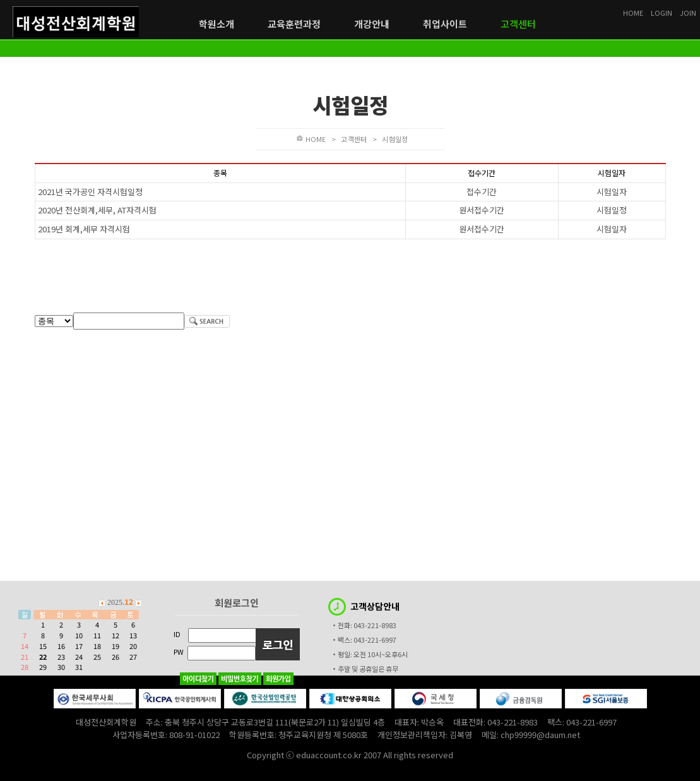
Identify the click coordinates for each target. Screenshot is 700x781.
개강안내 (372, 24)
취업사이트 (445, 24)
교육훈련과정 (294, 24)
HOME (316, 139)
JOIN (688, 13)
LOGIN (661, 13)
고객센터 (518, 24)
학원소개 (217, 24)
